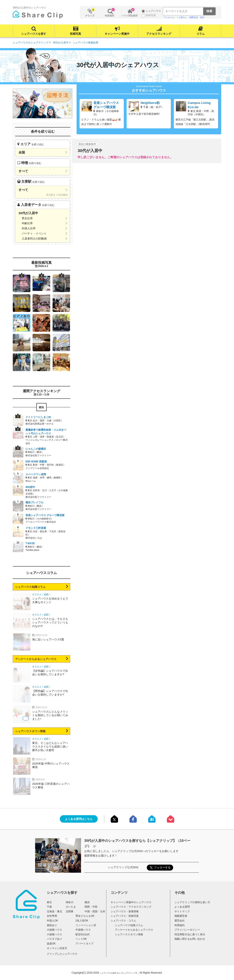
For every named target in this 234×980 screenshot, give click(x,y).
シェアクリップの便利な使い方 (192, 902)
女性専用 (52, 916)
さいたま (71, 907)
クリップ (90, 12)
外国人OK (52, 921)
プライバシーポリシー (187, 930)
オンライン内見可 (57, 948)
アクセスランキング (159, 34)
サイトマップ (182, 911)
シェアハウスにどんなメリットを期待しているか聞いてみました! (50, 715)
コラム (200, 34)
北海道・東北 (54, 911)
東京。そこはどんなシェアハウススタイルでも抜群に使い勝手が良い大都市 (50, 747)
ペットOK (81, 939)
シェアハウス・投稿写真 (125, 916)
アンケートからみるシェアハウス (36, 659)
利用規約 (180, 925)
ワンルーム (169, 17)
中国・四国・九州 (95, 911)
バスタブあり (54, 939)
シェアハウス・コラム (123, 921)
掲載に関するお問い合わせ (190, 939)
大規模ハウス (54, 930)
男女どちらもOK (85, 916)
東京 (49, 902)
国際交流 (194, 17)
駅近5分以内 (83, 934)
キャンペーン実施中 (117, 34)
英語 (202, 17)
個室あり (52, 925)
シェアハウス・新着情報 (125, 911)
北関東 (70, 911)
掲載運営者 (181, 916)
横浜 (87, 902)
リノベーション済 (86, 925)
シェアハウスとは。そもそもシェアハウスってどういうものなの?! (50, 622)
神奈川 (70, 902)
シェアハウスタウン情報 (30, 731)
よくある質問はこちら (79, 819)
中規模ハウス (83, 930)
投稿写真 (76, 34)
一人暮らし (182, 17)
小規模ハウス (54, 934)
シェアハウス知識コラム (30, 587)
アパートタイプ (84, 944)
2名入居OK (82, 921)
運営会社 (180, 921)
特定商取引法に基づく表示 (190, 934)
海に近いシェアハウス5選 (48, 639)
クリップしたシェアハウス (62, 954)
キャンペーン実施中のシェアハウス (131, 902)
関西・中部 (91, 907)
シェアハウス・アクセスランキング (131, 907)
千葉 (49, 907)
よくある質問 (182, 907)
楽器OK (51, 944)
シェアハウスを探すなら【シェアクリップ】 (119, 973)
